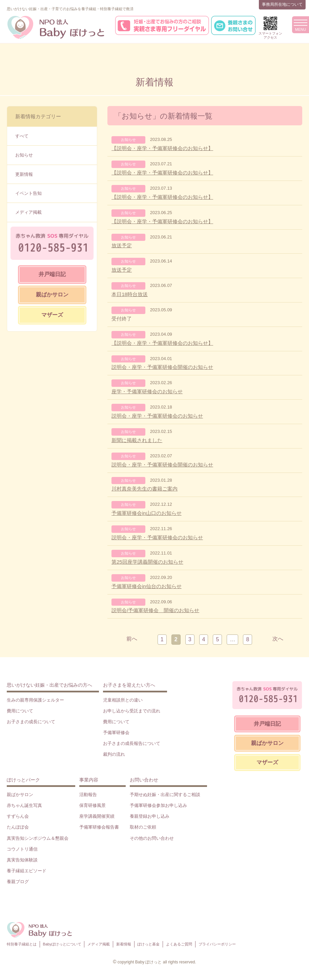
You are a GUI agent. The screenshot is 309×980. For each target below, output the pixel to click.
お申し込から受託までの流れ (132, 711)
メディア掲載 (28, 212)
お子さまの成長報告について (132, 743)
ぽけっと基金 (148, 944)
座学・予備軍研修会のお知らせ (147, 391)
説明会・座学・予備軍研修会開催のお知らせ (162, 367)
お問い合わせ (144, 780)
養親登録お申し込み (150, 816)
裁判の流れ (114, 754)
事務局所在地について (282, 4)
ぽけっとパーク (23, 780)
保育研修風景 (92, 805)
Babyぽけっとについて (62, 944)
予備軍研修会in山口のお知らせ (147, 513)
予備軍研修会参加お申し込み (158, 805)
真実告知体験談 (22, 860)
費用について (20, 711)
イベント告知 (28, 193)
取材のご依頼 (143, 827)
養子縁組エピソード (27, 871)
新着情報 (124, 944)
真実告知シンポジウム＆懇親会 (38, 838)
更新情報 (24, 174)
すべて (22, 136)
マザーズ (52, 315)
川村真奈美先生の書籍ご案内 (145, 489)
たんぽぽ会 (18, 827)
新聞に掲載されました (137, 440)
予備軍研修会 (116, 733)
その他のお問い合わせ (152, 838)
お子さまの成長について (31, 722)
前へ (132, 639)
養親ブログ (18, 882)
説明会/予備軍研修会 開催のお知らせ (155, 610)
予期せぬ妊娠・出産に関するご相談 (165, 795)
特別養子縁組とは (22, 944)
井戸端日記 (52, 274)
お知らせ (24, 155)
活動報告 (88, 795)
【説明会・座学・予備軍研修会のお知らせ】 (162, 148)
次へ (278, 639)
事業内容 (89, 780)
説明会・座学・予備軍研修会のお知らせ (157, 416)
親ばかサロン (52, 295)
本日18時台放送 (130, 294)
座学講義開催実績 (97, 816)
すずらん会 (18, 816)
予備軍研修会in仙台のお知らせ (147, 586)
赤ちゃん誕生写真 (24, 805)
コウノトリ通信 (22, 849)
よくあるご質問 (179, 944)
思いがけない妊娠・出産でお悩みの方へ (49, 685)
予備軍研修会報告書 (99, 827)
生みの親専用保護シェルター (35, 700)
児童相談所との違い (123, 700)
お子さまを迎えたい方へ (129, 685)
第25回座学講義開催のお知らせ (147, 562)
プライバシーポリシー (217, 944)
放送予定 (122, 245)
